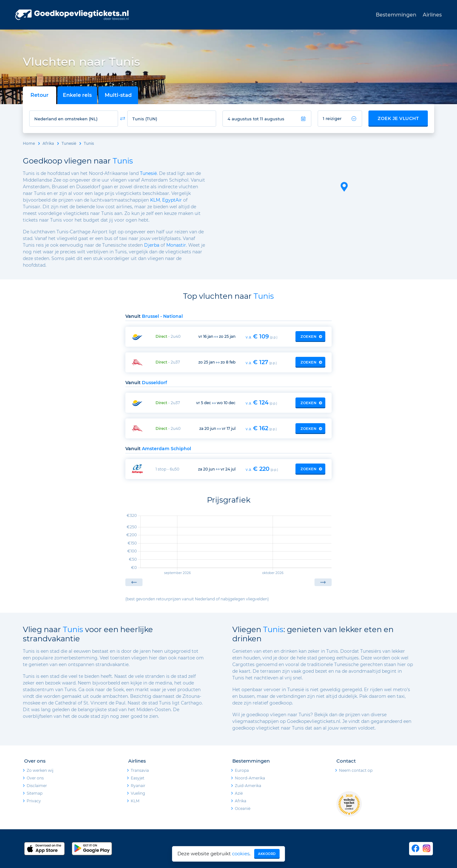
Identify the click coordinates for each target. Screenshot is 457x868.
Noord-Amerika (250, 778)
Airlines (432, 15)
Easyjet (138, 778)
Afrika (48, 143)
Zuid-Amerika (248, 786)
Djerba (152, 245)
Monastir (176, 245)
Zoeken (311, 337)
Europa (242, 770)
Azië (239, 793)
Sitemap (35, 793)
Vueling (138, 793)
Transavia (140, 770)
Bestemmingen (396, 15)
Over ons (35, 778)
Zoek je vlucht (398, 118)
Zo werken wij (40, 770)
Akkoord (267, 854)
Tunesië (69, 143)
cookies (241, 854)
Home (29, 143)
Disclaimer (37, 786)
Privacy (34, 801)
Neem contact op (356, 770)
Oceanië (243, 808)
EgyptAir (172, 200)
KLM (155, 200)
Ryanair (138, 786)
